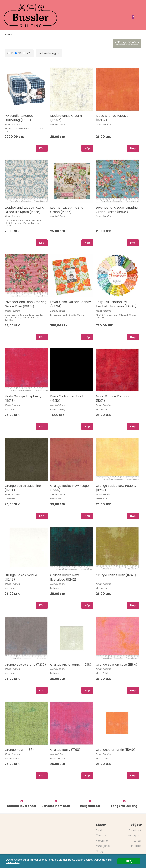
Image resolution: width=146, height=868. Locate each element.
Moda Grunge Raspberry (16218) (23, 398)
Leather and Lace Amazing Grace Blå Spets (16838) (24, 210)
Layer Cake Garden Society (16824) (71, 304)
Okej (129, 861)
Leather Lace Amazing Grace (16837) (67, 210)
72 (26, 53)
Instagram (135, 835)
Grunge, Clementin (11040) (116, 750)
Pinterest (136, 846)
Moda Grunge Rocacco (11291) (113, 398)
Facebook (135, 830)
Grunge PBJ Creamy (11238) (71, 665)
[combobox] (49, 53)
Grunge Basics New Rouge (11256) (69, 488)
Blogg (99, 851)
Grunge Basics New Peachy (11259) (116, 488)
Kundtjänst (103, 846)
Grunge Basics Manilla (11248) (21, 577)
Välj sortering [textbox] (47, 53)
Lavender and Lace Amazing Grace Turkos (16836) (117, 210)
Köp (42, 148)
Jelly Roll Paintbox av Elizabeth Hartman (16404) (116, 304)
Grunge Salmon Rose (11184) (117, 665)
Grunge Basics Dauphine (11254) (23, 488)
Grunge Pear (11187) (19, 750)
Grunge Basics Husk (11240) (116, 575)
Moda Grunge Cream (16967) (66, 118)
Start (99, 830)
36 (18, 53)
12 (10, 53)
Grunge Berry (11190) (65, 750)
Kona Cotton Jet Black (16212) (67, 398)
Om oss (101, 835)
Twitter (137, 841)
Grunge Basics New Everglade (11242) (64, 577)
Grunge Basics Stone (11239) (25, 665)
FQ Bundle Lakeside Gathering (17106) (19, 118)
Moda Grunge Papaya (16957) (112, 118)
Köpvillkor (102, 841)
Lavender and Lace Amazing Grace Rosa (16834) (25, 304)
